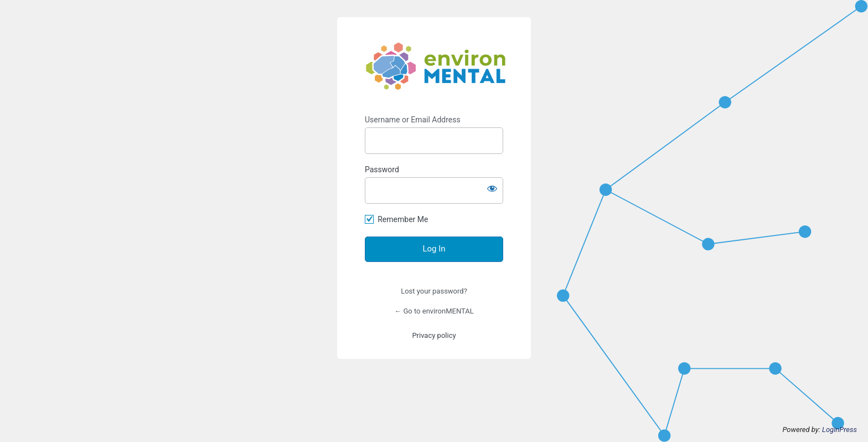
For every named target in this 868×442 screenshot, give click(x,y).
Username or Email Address (413, 120)
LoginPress (839, 430)
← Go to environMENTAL (434, 311)
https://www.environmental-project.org (436, 66)
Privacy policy (434, 335)
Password (382, 169)
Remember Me (403, 219)
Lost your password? (434, 291)
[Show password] (492, 188)
